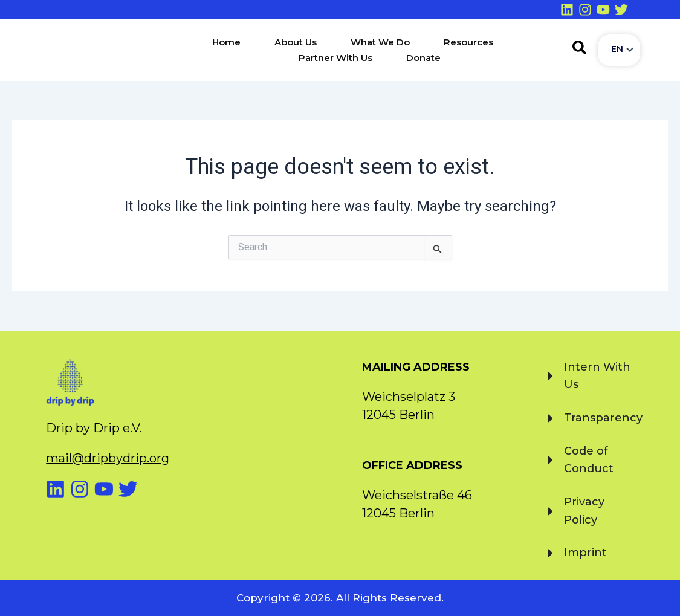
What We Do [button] (380, 42)
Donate (423, 58)
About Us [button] (296, 42)
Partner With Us (335, 58)
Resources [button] (468, 42)
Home (226, 42)
